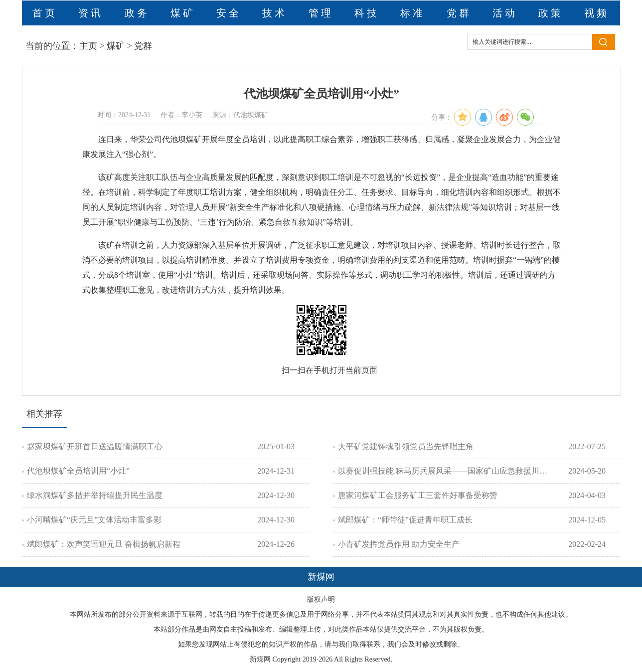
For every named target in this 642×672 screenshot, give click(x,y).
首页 (45, 13)
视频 (597, 13)
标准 (413, 13)
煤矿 (183, 13)
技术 (275, 13)
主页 (88, 46)
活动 (505, 13)
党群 (459, 13)
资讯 (91, 13)
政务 (137, 13)
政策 (551, 13)
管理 (321, 13)
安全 (229, 13)
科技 (367, 13)
